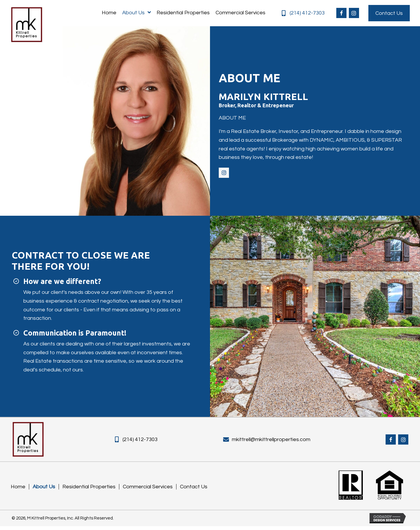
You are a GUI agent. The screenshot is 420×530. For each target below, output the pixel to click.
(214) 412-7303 (307, 14)
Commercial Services (148, 490)
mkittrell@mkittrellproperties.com (271, 442)
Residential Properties (89, 490)
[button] (341, 14)
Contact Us (194, 490)
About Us (44, 490)
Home (18, 490)
